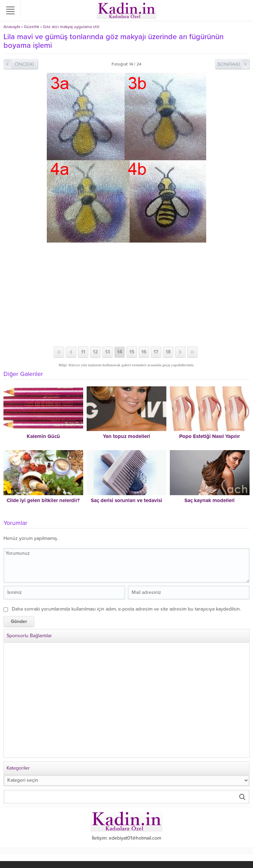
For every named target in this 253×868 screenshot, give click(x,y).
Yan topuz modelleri (127, 436)
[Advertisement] (127, 295)
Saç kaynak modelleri (210, 500)
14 (120, 352)
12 (95, 352)
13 (107, 352)
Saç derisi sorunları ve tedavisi (127, 500)
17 (156, 352)
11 (83, 352)
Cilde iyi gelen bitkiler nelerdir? (43, 500)
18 (168, 352)
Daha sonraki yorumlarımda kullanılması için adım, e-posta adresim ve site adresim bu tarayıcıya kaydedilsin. (126, 609)
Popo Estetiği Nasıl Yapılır (210, 436)
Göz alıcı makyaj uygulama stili (71, 27)
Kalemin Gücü (43, 436)
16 (144, 352)
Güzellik (32, 27)
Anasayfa (12, 27)
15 (132, 352)
